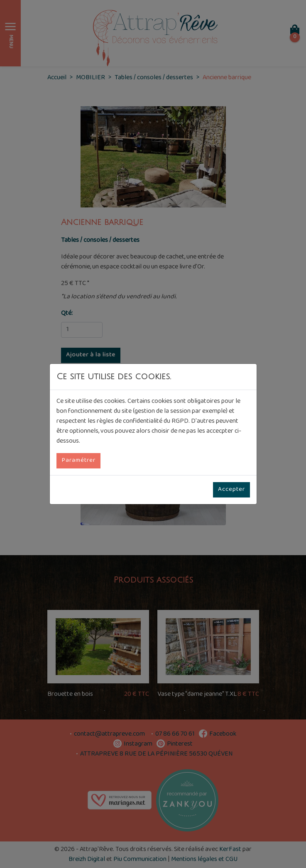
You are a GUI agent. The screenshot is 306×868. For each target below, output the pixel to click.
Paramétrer (78, 461)
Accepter (231, 490)
